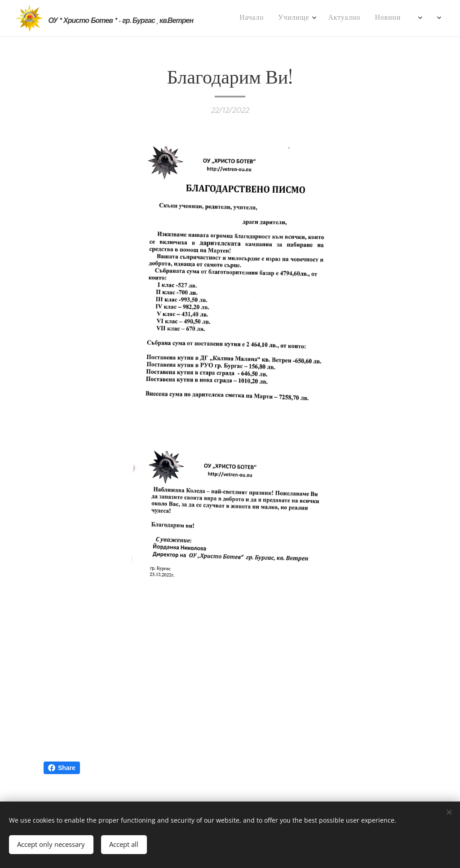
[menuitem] (241, 18)
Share (62, 768)
